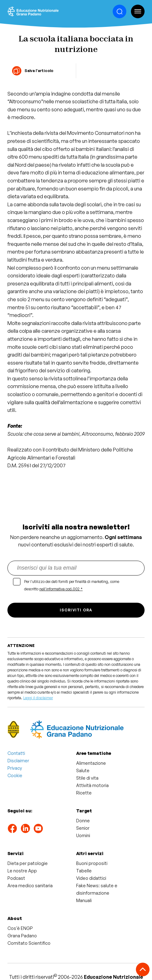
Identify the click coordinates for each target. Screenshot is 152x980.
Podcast (16, 878)
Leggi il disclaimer (38, 698)
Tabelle (84, 871)
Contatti (16, 753)
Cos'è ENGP (20, 928)
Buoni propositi (92, 863)
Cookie (15, 775)
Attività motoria (92, 785)
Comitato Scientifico (29, 943)
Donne (83, 821)
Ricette (84, 793)
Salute (83, 770)
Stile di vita (87, 778)
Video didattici (91, 878)
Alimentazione (91, 763)
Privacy (15, 768)
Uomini (83, 835)
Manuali (84, 900)
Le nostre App (22, 871)
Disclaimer (18, 761)
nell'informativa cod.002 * (61, 589)
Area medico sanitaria (30, 886)
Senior (83, 828)
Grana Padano (22, 936)
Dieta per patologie (28, 863)
